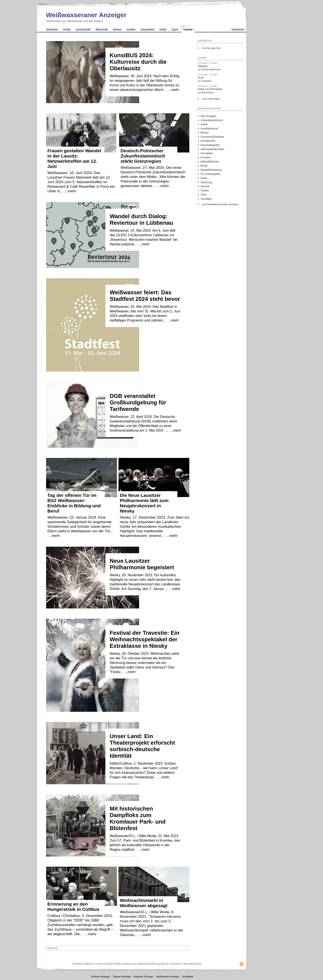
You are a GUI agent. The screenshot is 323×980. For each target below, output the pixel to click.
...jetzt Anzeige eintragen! (220, 204)
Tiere (204, 195)
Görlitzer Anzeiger (101, 977)
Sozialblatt (188, 977)
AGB (117, 964)
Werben (89, 964)
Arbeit (204, 124)
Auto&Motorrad (209, 129)
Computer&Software (212, 137)
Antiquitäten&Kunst (212, 120)
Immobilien (207, 153)
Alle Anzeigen (209, 116)
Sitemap (175, 964)
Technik (205, 186)
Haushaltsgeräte (210, 145)
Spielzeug (206, 182)
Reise (204, 178)
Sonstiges (206, 199)
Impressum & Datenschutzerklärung (141, 964)
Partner (99, 964)
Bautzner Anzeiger (143, 977)
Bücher (205, 133)
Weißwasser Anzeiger (168, 977)
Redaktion (78, 964)
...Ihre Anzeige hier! (211, 48)
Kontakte (206, 157)
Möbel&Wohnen (210, 162)
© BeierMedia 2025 (191, 964)
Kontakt (109, 964)
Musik (204, 166)
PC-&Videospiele (211, 174)
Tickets (205, 191)
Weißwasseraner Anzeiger (86, 15)
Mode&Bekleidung (211, 170)
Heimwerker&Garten (212, 149)
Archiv (165, 964)
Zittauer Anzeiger (122, 977)
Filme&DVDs (208, 141)
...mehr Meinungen (210, 99)
